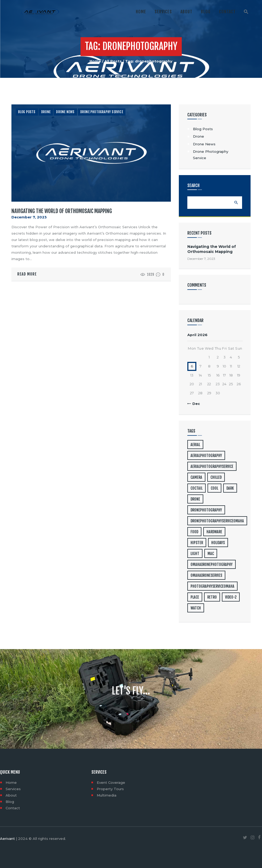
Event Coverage (111, 782)
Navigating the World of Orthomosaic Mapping (62, 211)
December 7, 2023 (29, 217)
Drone (46, 112)
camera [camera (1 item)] (196, 477)
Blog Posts (27, 112)
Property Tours (110, 789)
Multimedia (107, 795)
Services (13, 789)
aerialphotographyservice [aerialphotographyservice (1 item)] (212, 466)
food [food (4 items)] (194, 532)
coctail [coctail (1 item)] (196, 488)
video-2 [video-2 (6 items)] (231, 597)
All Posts (113, 61)
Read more (27, 274)
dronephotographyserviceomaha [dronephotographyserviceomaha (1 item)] (217, 521)
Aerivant (7, 839)
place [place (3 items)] (195, 597)
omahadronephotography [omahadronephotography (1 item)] (212, 564)
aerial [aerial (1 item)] (195, 445)
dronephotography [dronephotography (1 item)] (206, 510)
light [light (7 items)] (195, 554)
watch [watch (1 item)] (196, 608)
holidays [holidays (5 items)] (218, 543)
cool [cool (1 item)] (214, 488)
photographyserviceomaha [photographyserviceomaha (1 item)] (212, 586)
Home (95, 61)
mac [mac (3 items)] (211, 554)
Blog (10, 802)
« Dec (195, 404)
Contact (13, 808)
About (11, 795)
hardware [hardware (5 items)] (214, 532)
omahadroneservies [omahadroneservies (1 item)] (206, 575)
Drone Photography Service (102, 112)
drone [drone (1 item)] (195, 499)
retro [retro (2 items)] (212, 597)
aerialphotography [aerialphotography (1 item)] (206, 456)
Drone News (65, 112)
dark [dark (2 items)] (230, 488)
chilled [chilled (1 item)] (216, 477)
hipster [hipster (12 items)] (197, 543)
